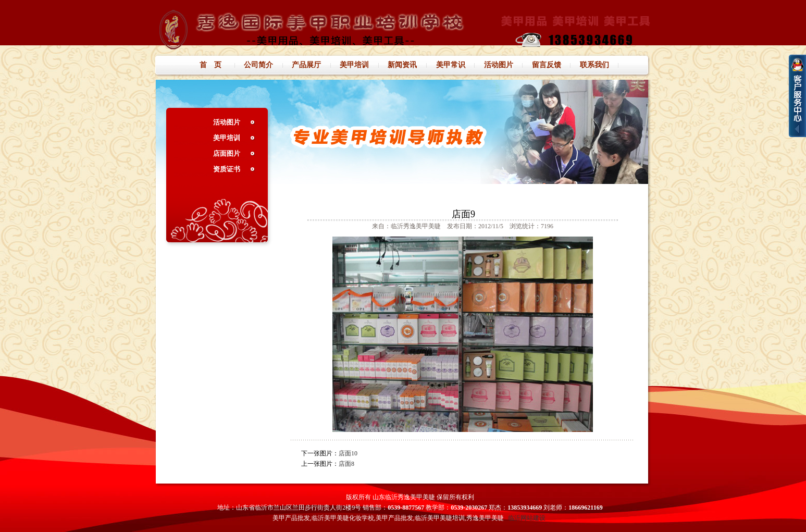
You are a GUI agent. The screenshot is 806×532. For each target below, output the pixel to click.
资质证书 (227, 169)
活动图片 (227, 122)
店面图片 (227, 153)
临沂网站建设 (527, 518)
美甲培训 (227, 138)
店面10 (348, 453)
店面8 (346, 464)
